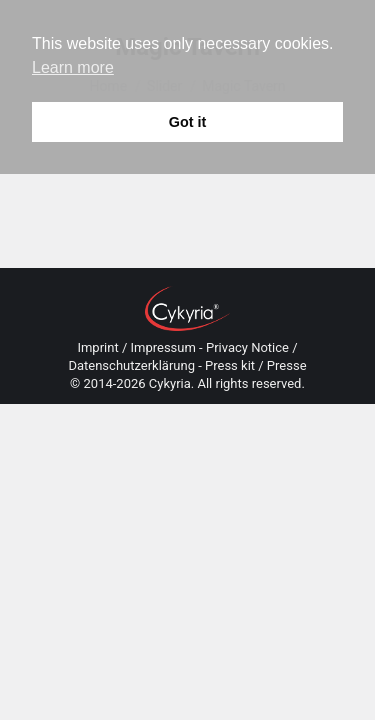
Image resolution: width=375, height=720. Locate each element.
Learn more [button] (73, 67)
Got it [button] (188, 122)
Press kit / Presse (256, 365)
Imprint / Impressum (136, 347)
